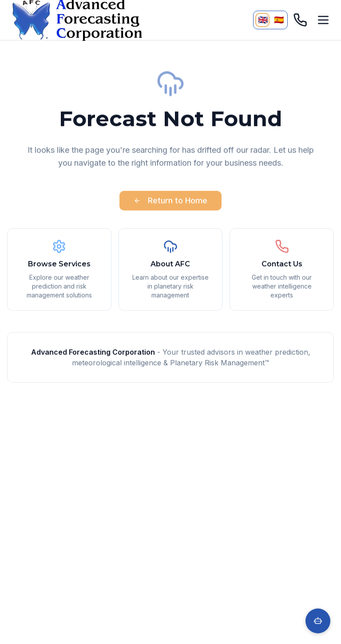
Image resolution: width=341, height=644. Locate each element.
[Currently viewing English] (262, 20)
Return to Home (170, 202)
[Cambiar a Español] (278, 20)
